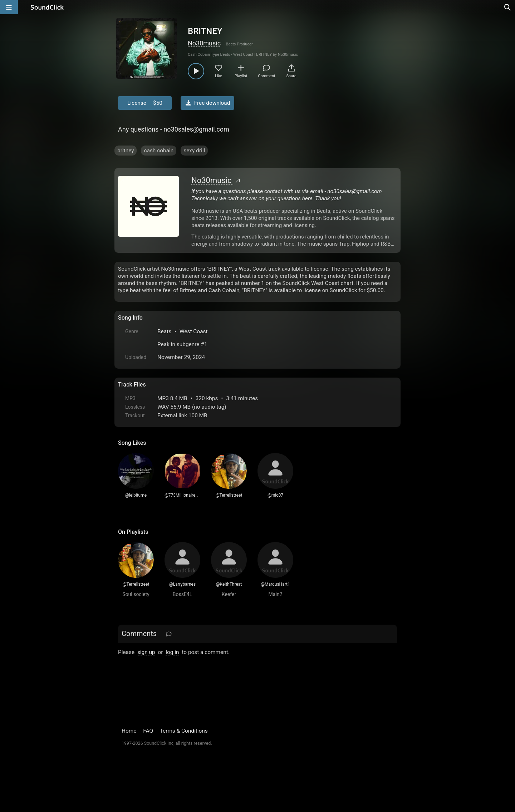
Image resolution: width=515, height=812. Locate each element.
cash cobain (159, 151)
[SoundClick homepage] (47, 7)
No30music (204, 43)
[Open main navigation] (9, 7)
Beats (164, 331)
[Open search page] (508, 7)
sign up (146, 652)
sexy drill (194, 151)
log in (172, 652)
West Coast (194, 331)
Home (129, 731)
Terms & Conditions (184, 731)
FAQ (148, 731)
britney (126, 151)
